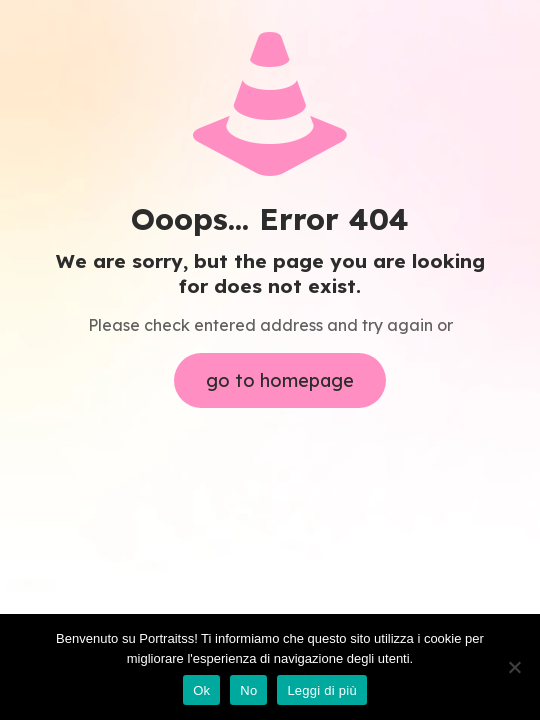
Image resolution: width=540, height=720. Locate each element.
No (248, 690)
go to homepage (280, 380)
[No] (515, 667)
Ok (201, 690)
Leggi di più (322, 690)
